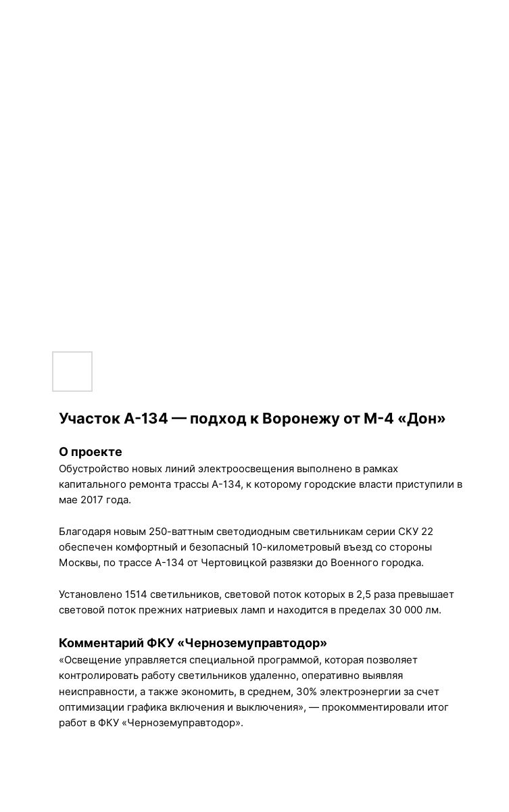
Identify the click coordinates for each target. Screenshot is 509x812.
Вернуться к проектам (82, 21)
